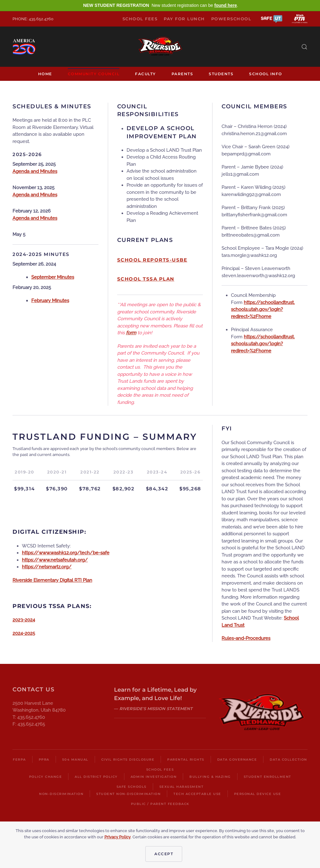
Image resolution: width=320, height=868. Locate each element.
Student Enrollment (267, 777)
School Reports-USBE (152, 260)
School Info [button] (266, 74)
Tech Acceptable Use (197, 794)
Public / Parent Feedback (160, 804)
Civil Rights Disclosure (128, 760)
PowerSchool (231, 19)
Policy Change (46, 777)
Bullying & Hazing (210, 777)
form (131, 333)
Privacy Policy (117, 837)
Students (221, 74)
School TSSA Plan (146, 279)
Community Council (94, 74)
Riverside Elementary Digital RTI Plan (52, 580)
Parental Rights (186, 760)
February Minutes (50, 301)
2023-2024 (24, 620)
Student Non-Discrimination (128, 794)
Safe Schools (132, 787)
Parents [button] (182, 74)
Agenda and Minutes (35, 171)
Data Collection (288, 760)
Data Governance (237, 760)
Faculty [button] (145, 74)
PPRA (44, 760)
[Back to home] (160, 47)
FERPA (19, 760)
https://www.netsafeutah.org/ (55, 560)
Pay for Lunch (184, 19)
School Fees (140, 19)
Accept (164, 854)
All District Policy (96, 777)
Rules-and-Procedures (246, 638)
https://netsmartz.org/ (47, 567)
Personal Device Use (258, 794)
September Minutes (53, 277)
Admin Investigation (154, 777)
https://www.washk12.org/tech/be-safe (66, 553)
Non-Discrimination (61, 794)
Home (45, 74)
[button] (272, 19)
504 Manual (75, 760)
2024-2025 (24, 633)
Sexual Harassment (182, 787)
